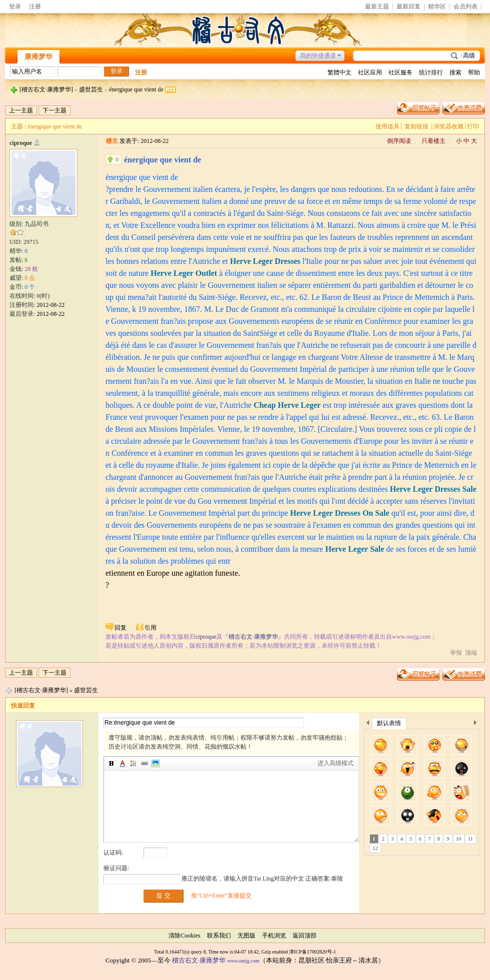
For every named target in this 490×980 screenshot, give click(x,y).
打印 (473, 126)
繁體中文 (339, 72)
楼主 (112, 141)
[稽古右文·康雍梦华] (46, 89)
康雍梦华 (38, 57)
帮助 (474, 72)
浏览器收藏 (448, 126)
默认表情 (389, 723)
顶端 (471, 653)
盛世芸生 (91, 89)
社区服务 (400, 72)
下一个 (478, 724)
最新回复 (408, 7)
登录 (15, 6)
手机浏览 (274, 936)
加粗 (111, 764)
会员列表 (465, 7)
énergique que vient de (136, 89)
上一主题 (21, 110)
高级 (469, 55)
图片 (155, 764)
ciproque (21, 143)
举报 (456, 653)
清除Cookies (184, 936)
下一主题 (54, 110)
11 (471, 839)
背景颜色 (133, 764)
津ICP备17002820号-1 (312, 952)
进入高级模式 (335, 763)
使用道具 (387, 126)
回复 (120, 628)
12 (375, 848)
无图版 (246, 936)
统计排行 (431, 72)
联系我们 (219, 936)
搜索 (455, 72)
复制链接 (416, 126)
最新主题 (377, 7)
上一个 (368, 724)
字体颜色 (122, 764)
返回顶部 (304, 936)
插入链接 (144, 764)
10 (459, 839)
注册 (35, 6)
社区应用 (370, 72)
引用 (150, 628)
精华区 (437, 7)
